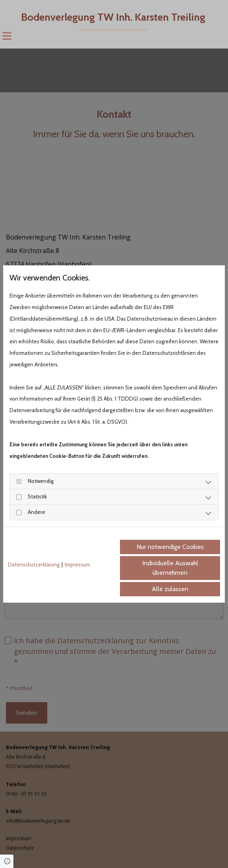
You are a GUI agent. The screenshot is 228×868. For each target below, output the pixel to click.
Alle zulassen (170, 589)
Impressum (77, 564)
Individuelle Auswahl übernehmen (170, 568)
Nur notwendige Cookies (170, 547)
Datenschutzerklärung (34, 564)
